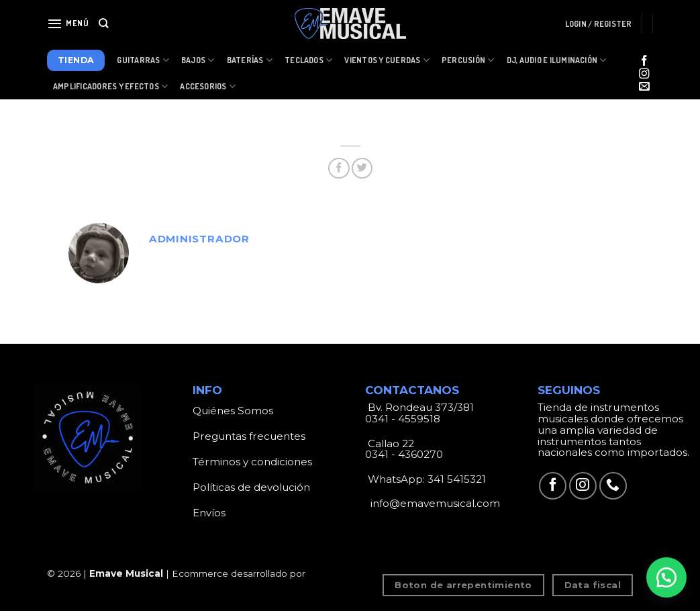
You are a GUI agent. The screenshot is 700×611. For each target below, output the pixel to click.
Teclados (308, 60)
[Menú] (68, 23)
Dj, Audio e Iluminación (557, 60)
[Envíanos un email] (644, 87)
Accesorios (208, 86)
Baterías (250, 60)
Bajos (198, 60)
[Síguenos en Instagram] (644, 74)
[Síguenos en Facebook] (644, 61)
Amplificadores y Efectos (110, 86)
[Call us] (613, 486)
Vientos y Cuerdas (387, 60)
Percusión (468, 60)
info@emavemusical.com (434, 503)
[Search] (104, 23)
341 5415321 (457, 479)
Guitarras (143, 60)
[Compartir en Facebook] (339, 168)
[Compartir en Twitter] (362, 168)
